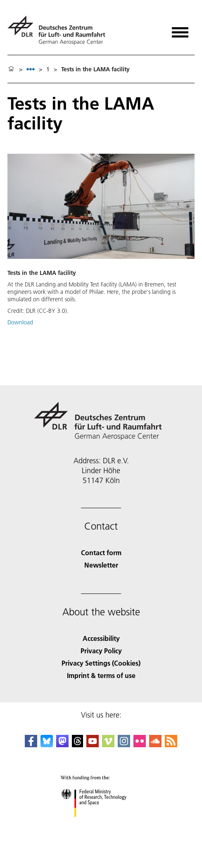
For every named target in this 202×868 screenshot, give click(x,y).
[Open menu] (180, 29)
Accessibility (101, 638)
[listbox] (31, 69)
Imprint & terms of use (101, 675)
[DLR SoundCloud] (155, 745)
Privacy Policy (101, 651)
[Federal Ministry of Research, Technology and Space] (101, 824)
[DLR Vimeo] (108, 745)
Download (20, 322)
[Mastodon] (62, 745)
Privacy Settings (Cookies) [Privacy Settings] (101, 663)
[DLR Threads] (78, 745)
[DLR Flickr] (140, 745)
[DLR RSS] (171, 745)
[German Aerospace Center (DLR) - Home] (60, 30)
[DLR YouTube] (93, 745)
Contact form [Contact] (101, 552)
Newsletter (101, 565)
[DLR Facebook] (31, 745)
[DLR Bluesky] (47, 745)
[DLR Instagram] (124, 745)
